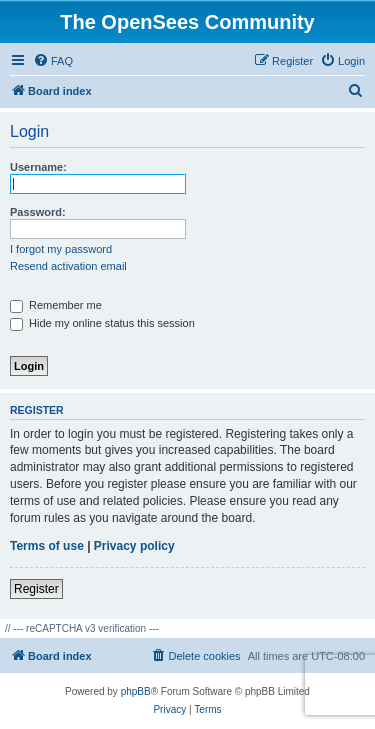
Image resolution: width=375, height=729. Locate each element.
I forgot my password (61, 249)
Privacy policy (134, 546)
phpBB (136, 691)
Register (36, 589)
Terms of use (47, 546)
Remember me (56, 305)
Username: (38, 167)
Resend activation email (68, 266)
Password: (38, 212)
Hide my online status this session (102, 323)
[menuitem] (53, 61)
